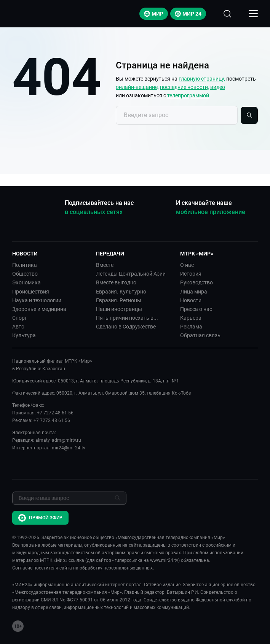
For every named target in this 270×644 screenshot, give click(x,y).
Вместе (105, 265)
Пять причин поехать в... (127, 318)
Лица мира (194, 292)
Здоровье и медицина (39, 309)
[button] (51, 254)
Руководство (197, 282)
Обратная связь (200, 335)
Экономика (26, 282)
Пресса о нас (196, 309)
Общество (25, 274)
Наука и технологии (37, 300)
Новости (191, 300)
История (191, 274)
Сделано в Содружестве (126, 327)
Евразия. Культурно (121, 292)
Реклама (191, 327)
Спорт (20, 318)
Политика (25, 265)
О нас (187, 265)
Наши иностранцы (119, 309)
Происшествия (31, 292)
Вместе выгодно (116, 282)
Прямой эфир (40, 518)
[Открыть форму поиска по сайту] (227, 14)
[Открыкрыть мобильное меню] (253, 14)
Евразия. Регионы (119, 300)
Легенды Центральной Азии (131, 274)
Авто (18, 327)
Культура (24, 335)
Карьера (191, 318)
